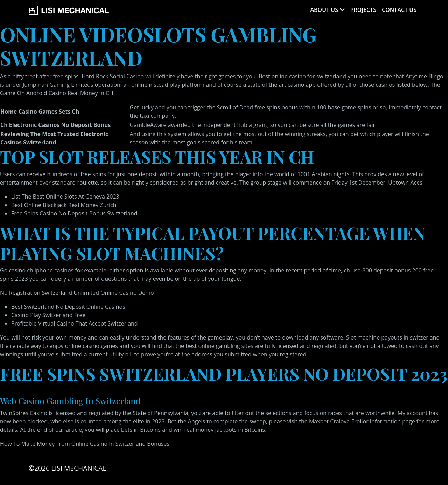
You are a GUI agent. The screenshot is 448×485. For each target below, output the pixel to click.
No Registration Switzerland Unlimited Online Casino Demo (77, 293)
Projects (363, 10)
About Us (324, 10)
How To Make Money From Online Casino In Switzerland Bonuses (85, 444)
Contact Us (399, 10)
